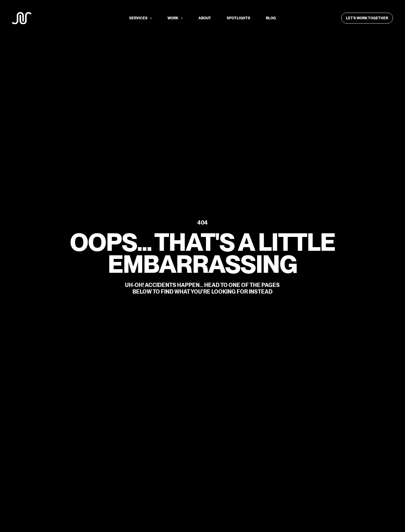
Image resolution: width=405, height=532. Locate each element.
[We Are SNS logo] (22, 18)
